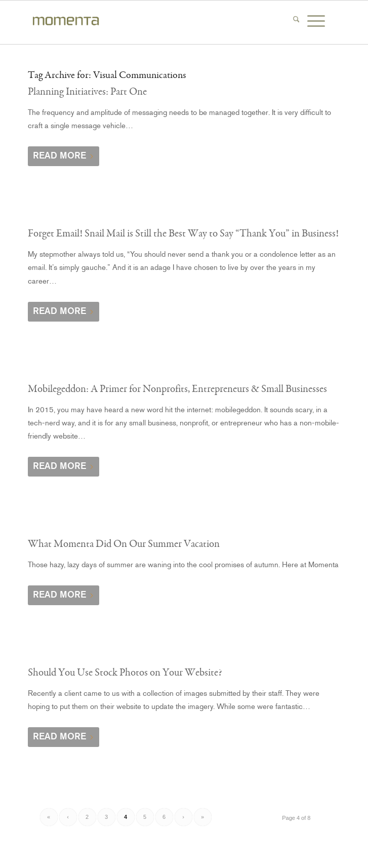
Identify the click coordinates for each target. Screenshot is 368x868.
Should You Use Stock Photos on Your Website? (125, 673)
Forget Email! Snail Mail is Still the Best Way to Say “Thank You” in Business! (183, 233)
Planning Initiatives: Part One (87, 92)
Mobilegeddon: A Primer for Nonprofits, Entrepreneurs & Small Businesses (177, 389)
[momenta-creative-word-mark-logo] (153, 22)
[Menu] (320, 21)
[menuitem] (300, 21)
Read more (64, 155)
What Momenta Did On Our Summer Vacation (124, 544)
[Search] (300, 21)
